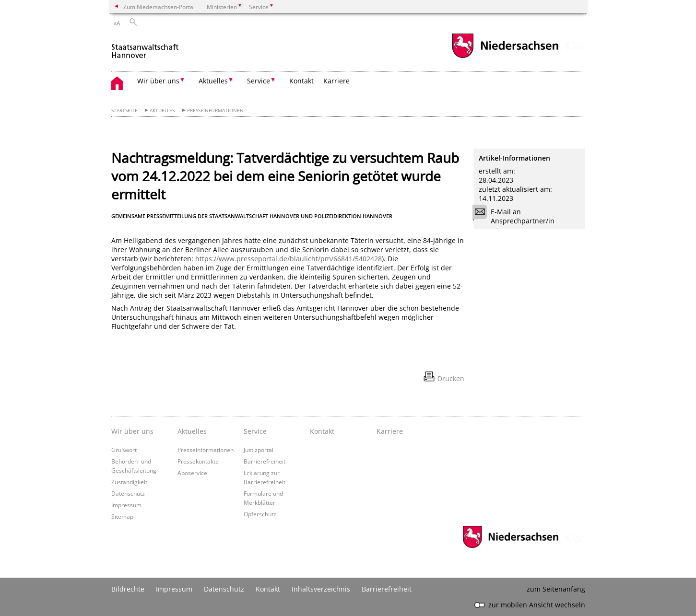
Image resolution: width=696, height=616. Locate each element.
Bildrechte (128, 589)
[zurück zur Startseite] (145, 47)
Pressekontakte (198, 461)
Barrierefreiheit (265, 461)
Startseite (124, 110)
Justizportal (259, 450)
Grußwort (124, 450)
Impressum (126, 505)
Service (255, 431)
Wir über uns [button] (158, 81)
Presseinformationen (215, 110)
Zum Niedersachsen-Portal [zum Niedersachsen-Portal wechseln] (159, 7)
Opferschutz (260, 514)
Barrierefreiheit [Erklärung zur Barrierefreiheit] (387, 589)
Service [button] (259, 81)
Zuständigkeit (129, 482)
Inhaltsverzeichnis (321, 589)
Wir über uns (132, 431)
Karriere (336, 81)
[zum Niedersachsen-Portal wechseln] (505, 57)
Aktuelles (162, 110)
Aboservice (192, 473)
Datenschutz (128, 493)
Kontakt (301, 81)
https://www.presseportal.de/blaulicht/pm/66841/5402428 (289, 259)
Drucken (451, 378)
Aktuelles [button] (213, 81)
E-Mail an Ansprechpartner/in (517, 216)
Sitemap (122, 516)
